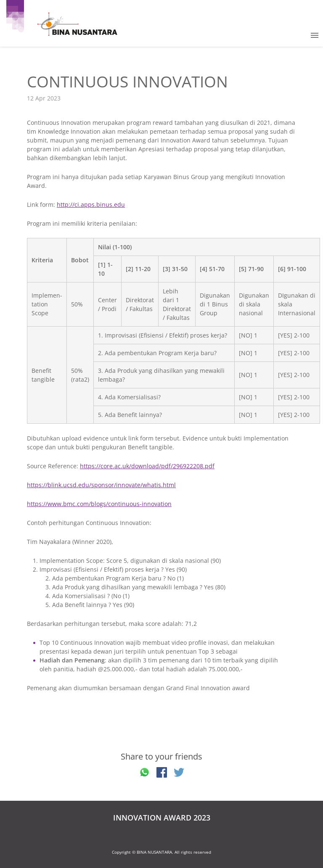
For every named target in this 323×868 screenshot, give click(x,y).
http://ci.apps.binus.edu (91, 204)
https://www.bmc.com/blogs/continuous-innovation (99, 504)
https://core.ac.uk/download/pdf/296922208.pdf (147, 466)
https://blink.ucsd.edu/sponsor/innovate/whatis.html (101, 485)
